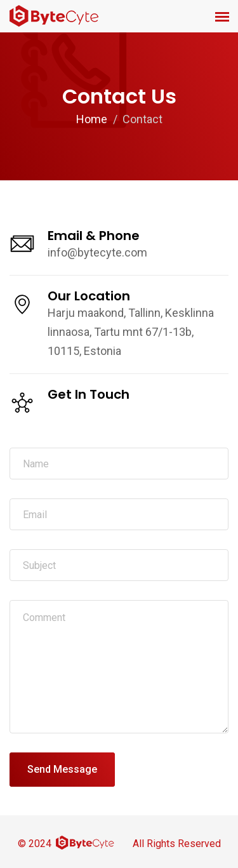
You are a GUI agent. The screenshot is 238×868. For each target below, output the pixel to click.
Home (92, 119)
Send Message (62, 769)
